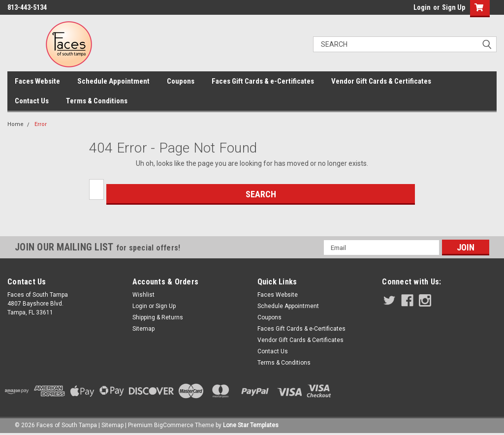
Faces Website (37, 81)
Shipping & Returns (158, 317)
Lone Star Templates (251, 425)
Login (422, 7)
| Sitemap (111, 425)
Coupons (181, 81)
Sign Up (454, 7)
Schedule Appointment (113, 81)
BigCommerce (174, 425)
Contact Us (32, 101)
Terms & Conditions (97, 101)
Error (41, 124)
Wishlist (143, 295)
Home (16, 124)
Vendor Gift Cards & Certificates (381, 81)
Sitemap (143, 329)
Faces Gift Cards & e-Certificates (263, 81)
